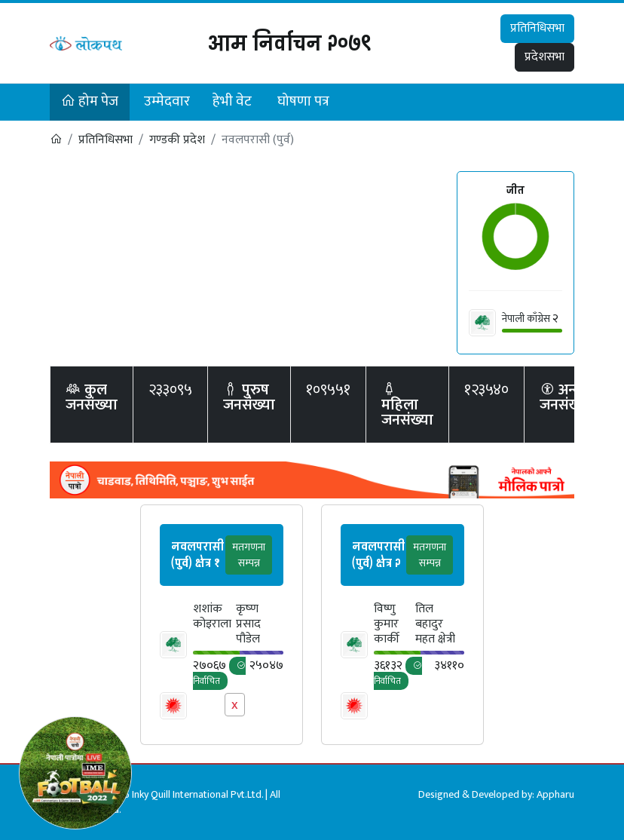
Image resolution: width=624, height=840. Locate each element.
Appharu (555, 794)
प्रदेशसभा (544, 57)
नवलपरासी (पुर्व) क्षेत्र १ (197, 555)
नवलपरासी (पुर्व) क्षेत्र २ (378, 555)
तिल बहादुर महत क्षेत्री (435, 624)
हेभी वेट (232, 101)
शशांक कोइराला (212, 618)
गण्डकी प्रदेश (177, 140)
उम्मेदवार (167, 101)
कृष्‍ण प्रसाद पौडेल (248, 624)
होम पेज (90, 101)
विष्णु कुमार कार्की (387, 624)
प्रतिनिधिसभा (537, 28)
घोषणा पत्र (303, 101)
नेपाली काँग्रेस (526, 319)
